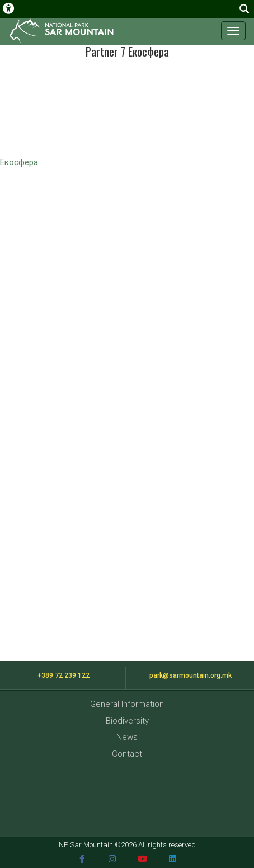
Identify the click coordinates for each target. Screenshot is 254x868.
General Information (127, 704)
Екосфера (19, 162)
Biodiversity (127, 721)
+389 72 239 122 (63, 675)
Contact (127, 754)
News (127, 737)
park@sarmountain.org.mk (190, 675)
